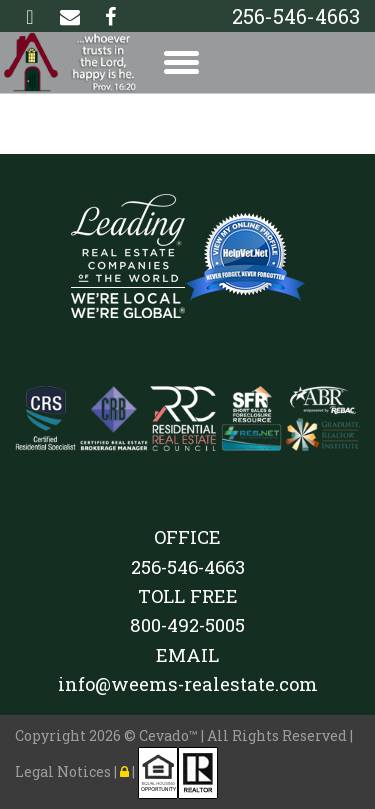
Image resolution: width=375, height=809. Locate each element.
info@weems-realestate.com (188, 684)
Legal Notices (64, 771)
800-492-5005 (187, 625)
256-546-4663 (296, 16)
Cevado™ (170, 735)
